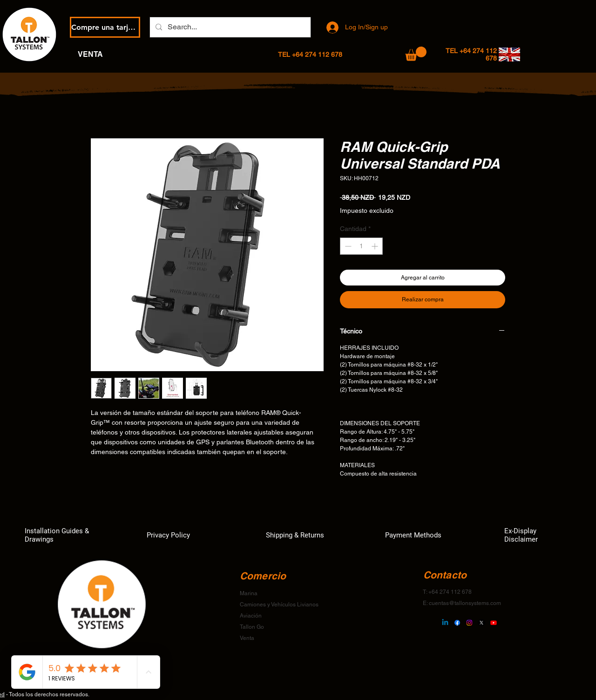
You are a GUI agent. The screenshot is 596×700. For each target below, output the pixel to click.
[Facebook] (457, 623)
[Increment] (376, 246)
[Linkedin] (445, 623)
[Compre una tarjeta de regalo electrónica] (105, 27)
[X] (481, 623)
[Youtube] (494, 623)
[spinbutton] (361, 246)
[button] (416, 54)
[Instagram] (469, 623)
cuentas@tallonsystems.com (465, 603)
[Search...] (229, 27)
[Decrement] (347, 246)
